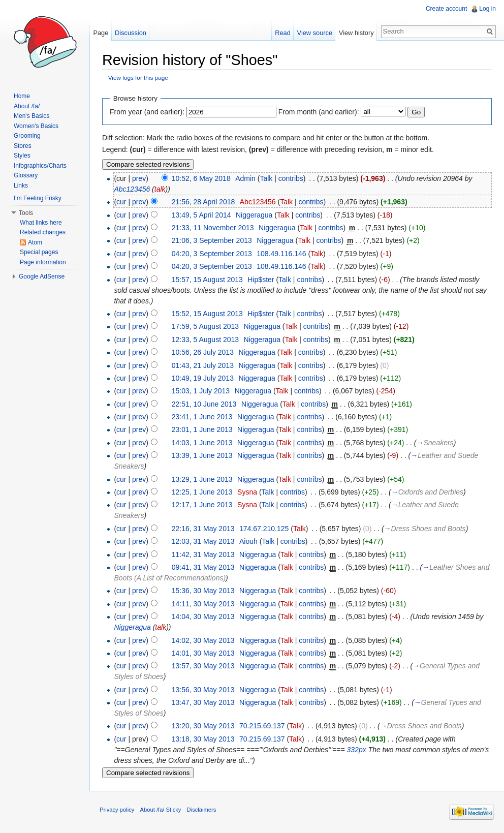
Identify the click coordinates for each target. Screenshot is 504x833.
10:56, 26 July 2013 (203, 352)
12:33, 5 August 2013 (205, 340)
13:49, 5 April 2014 (201, 215)
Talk (266, 178)
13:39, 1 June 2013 (202, 455)
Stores (23, 146)
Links (21, 186)
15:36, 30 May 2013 (203, 591)
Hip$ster (261, 280)
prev (139, 178)
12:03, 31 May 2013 (203, 541)
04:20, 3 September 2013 (212, 254)
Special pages (39, 252)
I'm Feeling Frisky (38, 198)
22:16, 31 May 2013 (203, 529)
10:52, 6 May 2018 (201, 178)
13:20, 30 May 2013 (203, 726)
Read (283, 33)
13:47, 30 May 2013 (203, 702)
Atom (35, 242)
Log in (487, 9)
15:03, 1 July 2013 (201, 391)
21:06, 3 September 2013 (212, 240)
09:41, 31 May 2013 (203, 567)
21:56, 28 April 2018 (203, 202)
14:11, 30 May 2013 (203, 604)
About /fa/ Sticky (161, 810)
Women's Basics (36, 126)
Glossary (26, 175)
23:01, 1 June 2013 (202, 429)
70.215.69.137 (262, 726)
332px (357, 750)
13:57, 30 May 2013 (203, 666)
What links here (41, 223)
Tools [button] (26, 213)
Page (101, 33)
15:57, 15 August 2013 (207, 280)
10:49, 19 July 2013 (203, 378)
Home (22, 96)
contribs (291, 178)
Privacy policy (117, 810)
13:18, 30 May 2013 (203, 739)
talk (160, 189)
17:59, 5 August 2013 (205, 326)
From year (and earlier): (147, 112)
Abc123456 (132, 189)
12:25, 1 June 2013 (202, 492)
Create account (446, 9)
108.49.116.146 (281, 254)
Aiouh (248, 541)
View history (356, 33)
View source (315, 33)
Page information (43, 262)
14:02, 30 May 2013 (203, 640)
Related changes (43, 232)
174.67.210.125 (264, 529)
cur (121, 202)
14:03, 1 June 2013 (202, 443)
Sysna (247, 492)
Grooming (27, 136)
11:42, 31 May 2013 (203, 554)
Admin (245, 178)
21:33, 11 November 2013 (213, 228)
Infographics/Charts (40, 166)
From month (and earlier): (319, 112)
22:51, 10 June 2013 (204, 404)
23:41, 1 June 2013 (202, 417)
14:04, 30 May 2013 (203, 616)
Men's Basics (31, 116)
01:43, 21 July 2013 (203, 365)
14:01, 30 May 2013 (203, 653)
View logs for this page (138, 78)
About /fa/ (27, 106)
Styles (22, 156)
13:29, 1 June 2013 (202, 479)
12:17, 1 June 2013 (202, 505)
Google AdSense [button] (42, 276)
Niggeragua (254, 215)
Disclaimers (202, 810)
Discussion (131, 33)
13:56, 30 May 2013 (203, 690)
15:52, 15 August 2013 (207, 314)
